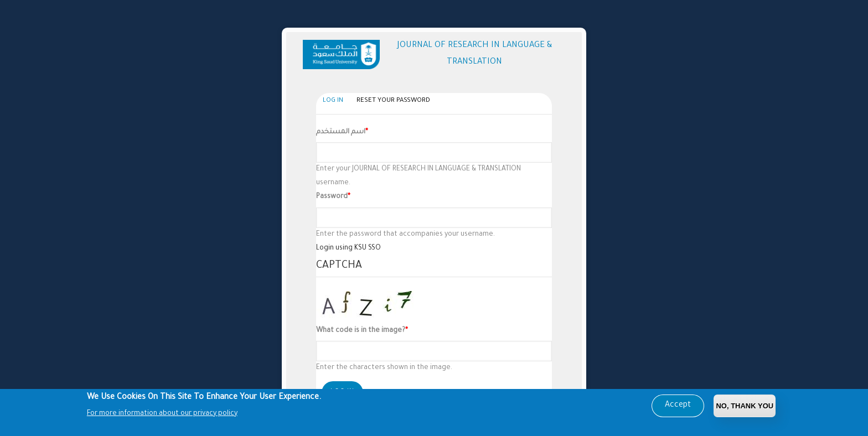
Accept (678, 407)
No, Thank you (745, 407)
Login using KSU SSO (348, 248)
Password (332, 197)
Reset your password (393, 101)
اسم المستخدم (341, 132)
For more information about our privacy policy (162, 414)
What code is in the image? (361, 331)
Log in (336, 102)
